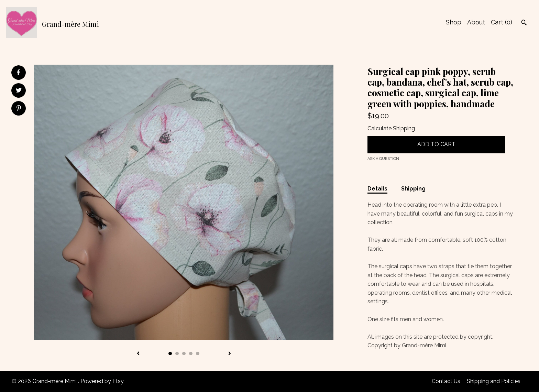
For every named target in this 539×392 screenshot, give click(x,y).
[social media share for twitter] (19, 91)
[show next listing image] (230, 354)
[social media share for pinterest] (19, 109)
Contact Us (446, 381)
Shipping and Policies (494, 381)
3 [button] (184, 353)
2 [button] (177, 353)
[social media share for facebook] (18, 73)
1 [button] (170, 353)
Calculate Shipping (391, 128)
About (476, 22)
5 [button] (198, 353)
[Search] (524, 23)
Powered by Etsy (102, 381)
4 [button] (191, 353)
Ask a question (383, 159)
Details (377, 189)
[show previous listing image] (138, 354)
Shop (454, 22)
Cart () (502, 22)
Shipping (413, 189)
